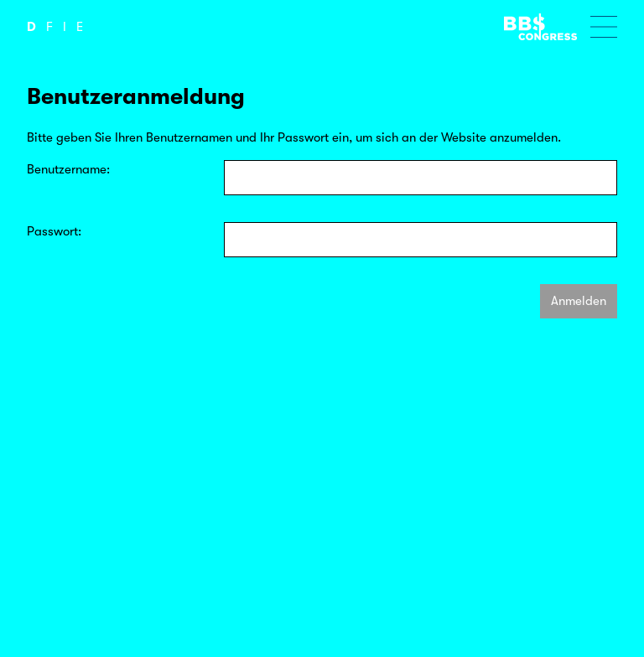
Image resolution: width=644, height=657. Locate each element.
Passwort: (54, 231)
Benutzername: (68, 169)
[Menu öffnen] (604, 27)
